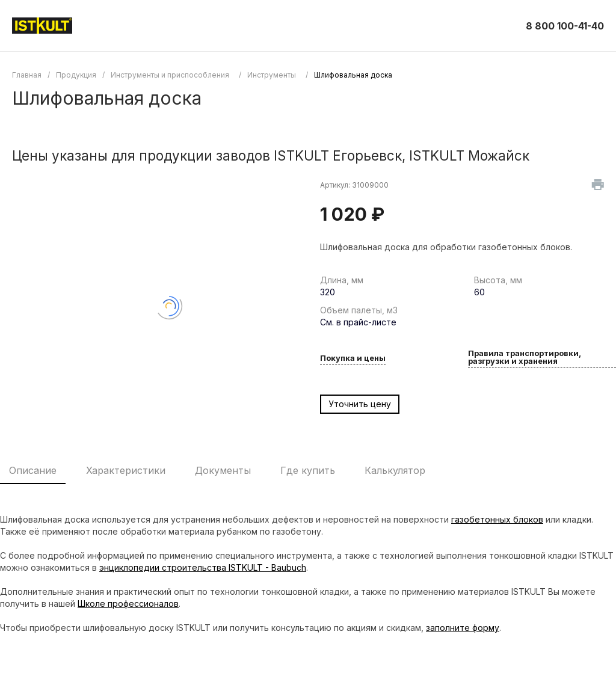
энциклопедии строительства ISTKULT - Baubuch (203, 567)
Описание (33, 470)
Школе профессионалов (128, 604)
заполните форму (463, 628)
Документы (223, 470)
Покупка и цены (353, 358)
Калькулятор (395, 470)
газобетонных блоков (497, 519)
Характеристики (126, 470)
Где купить (308, 470)
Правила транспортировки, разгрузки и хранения (525, 358)
